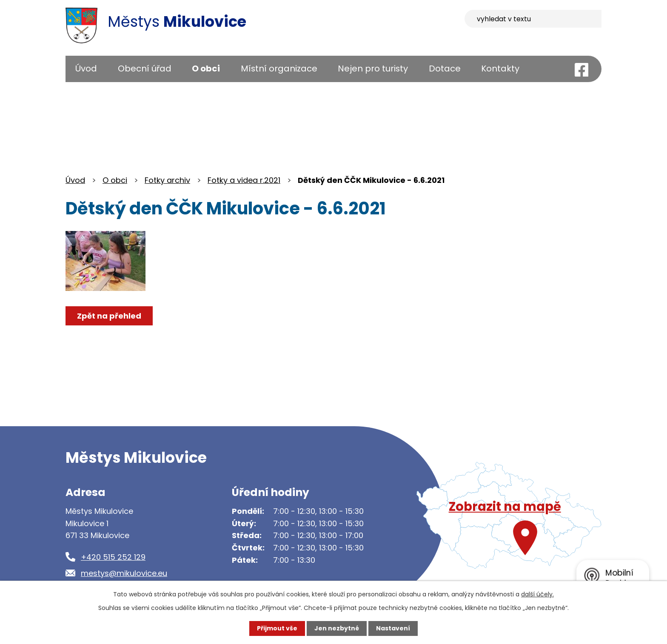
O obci (206, 68)
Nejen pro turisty (373, 68)
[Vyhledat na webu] (533, 19)
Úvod (86, 68)
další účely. (537, 594)
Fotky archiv (167, 180)
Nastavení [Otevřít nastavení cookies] (393, 628)
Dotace (445, 68)
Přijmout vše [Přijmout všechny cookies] (277, 628)
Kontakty (500, 68)
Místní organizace (279, 68)
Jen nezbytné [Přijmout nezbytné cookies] (337, 628)
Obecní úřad (145, 68)
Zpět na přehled (109, 316)
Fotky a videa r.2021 (244, 180)
